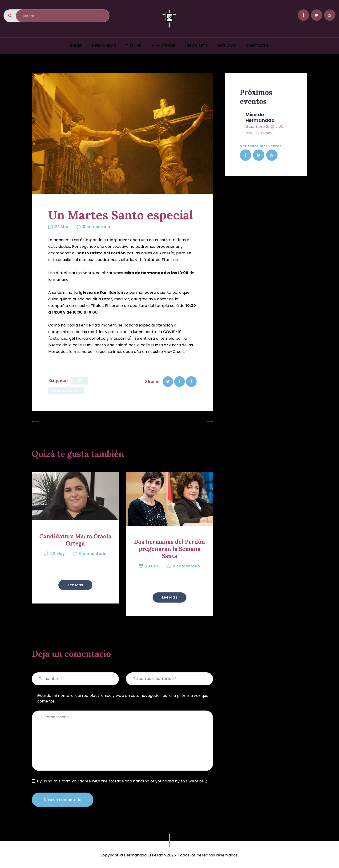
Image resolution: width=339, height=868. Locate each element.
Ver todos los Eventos (261, 146)
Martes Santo (66, 391)
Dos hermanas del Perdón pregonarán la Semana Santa (169, 549)
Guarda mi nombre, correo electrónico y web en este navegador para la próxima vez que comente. (123, 698)
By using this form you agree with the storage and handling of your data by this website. (122, 781)
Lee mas (75, 585)
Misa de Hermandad (260, 118)
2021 (79, 381)
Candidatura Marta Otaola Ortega (75, 540)
